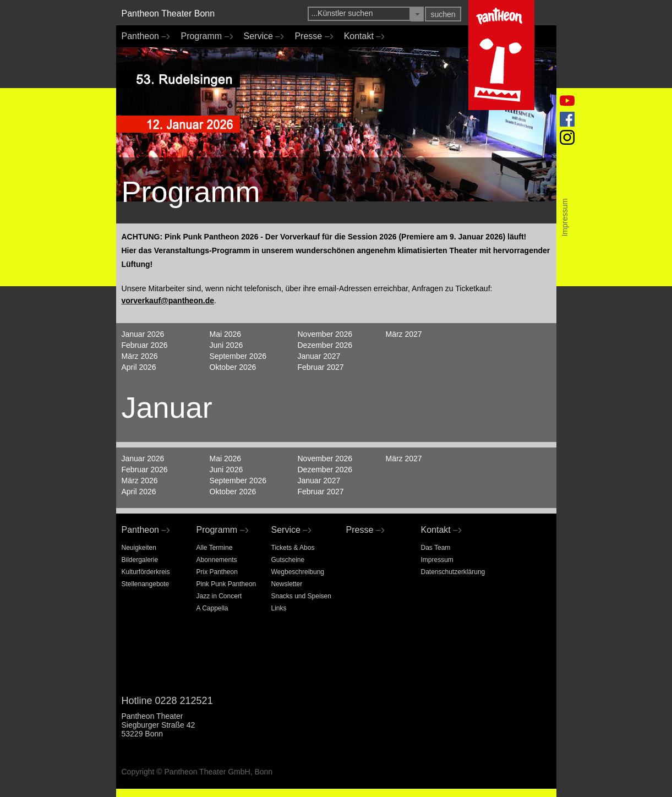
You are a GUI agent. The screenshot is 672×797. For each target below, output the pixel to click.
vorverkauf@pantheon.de (168, 301)
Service (261, 36)
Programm (204, 36)
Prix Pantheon (217, 572)
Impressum (437, 560)
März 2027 (404, 334)
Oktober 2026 (233, 367)
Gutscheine (288, 560)
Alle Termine (215, 548)
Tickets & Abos (293, 548)
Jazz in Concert (219, 596)
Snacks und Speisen (301, 596)
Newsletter (287, 584)
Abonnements (217, 560)
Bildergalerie (140, 560)
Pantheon (143, 36)
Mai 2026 (226, 334)
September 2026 (238, 356)
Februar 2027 (321, 367)
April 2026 (139, 367)
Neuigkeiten (139, 548)
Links (279, 608)
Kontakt (362, 36)
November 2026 (325, 334)
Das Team (436, 548)
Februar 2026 (145, 345)
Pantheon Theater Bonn (168, 13)
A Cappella (212, 608)
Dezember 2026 (325, 345)
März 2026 (140, 356)
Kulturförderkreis (146, 572)
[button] (417, 14)
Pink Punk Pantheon (226, 584)
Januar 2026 (143, 334)
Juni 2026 (226, 345)
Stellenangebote (146, 584)
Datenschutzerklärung (453, 572)
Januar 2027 (319, 356)
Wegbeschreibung (298, 572)
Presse (311, 36)
